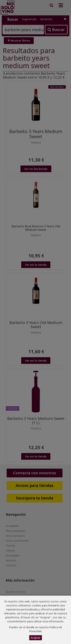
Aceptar (35, 638)
